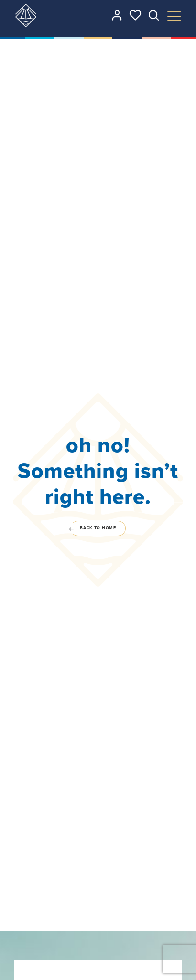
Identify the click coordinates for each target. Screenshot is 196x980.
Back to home (93, 528)
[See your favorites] (135, 15)
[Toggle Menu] (174, 16)
